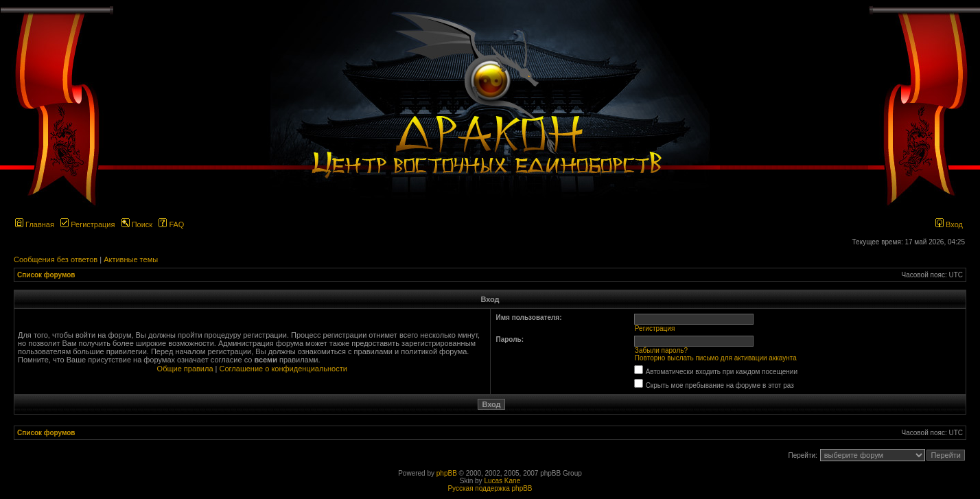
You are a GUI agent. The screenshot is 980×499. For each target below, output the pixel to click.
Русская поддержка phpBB (490, 488)
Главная (35, 224)
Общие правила (185, 369)
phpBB (447, 473)
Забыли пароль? (661, 350)
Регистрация (87, 224)
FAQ (171, 224)
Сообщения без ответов (56, 259)
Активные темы (131, 259)
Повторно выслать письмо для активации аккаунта (716, 358)
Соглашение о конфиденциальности (283, 369)
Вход (949, 224)
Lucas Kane (502, 481)
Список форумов (46, 275)
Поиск (137, 224)
